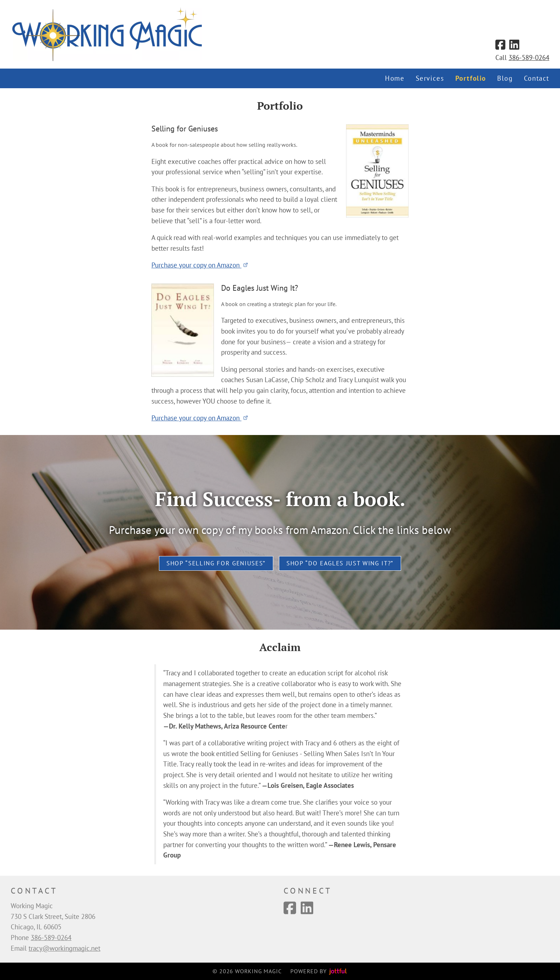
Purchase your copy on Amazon (200, 265)
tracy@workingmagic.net (64, 948)
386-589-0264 (529, 57)
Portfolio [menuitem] (471, 78)
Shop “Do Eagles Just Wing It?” (340, 563)
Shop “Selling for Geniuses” (216, 563)
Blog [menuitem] (505, 78)
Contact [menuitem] (537, 78)
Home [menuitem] (395, 78)
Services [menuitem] (430, 78)
